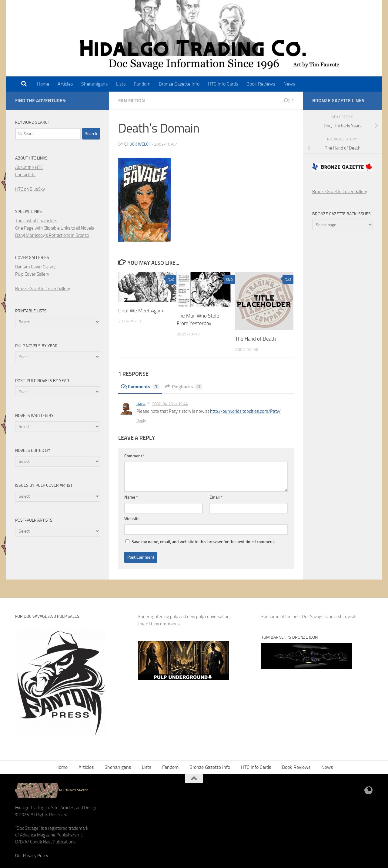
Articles (65, 84)
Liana (141, 404)
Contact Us (25, 175)
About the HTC (29, 167)
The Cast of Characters (36, 221)
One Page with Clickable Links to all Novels (55, 228)
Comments (140, 387)
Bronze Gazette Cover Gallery (43, 289)
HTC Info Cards (223, 84)
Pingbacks (184, 387)
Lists (121, 84)
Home (43, 84)
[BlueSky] (369, 790)
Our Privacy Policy (32, 856)
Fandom (142, 84)
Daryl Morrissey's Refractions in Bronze (52, 235)
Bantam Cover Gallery (35, 267)
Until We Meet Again (141, 311)
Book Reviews (261, 84)
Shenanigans (94, 84)
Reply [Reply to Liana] (141, 421)
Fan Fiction (132, 101)
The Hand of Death (256, 339)
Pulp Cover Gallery (32, 274)
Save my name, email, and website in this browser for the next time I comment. (203, 542)
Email (216, 497)
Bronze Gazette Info (179, 84)
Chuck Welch (138, 144)
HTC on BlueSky (30, 189)
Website (132, 519)
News (289, 84)
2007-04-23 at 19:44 (170, 404)
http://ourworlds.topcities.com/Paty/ (245, 411)
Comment (135, 456)
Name (131, 497)
